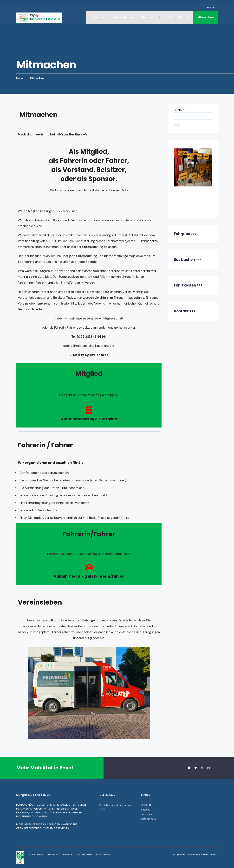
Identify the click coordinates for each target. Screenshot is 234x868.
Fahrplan (182, 234)
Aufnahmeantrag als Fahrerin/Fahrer (89, 576)
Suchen (179, 110)
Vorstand (53, 855)
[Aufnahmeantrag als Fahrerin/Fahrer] (89, 567)
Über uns (147, 17)
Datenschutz (148, 819)
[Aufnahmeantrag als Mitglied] (89, 410)
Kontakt (211, 8)
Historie (184, 17)
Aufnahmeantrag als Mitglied (89, 419)
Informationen (123, 17)
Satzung (146, 810)
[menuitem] (124, 17)
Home (20, 78)
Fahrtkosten (185, 285)
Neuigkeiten (103, 855)
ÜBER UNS (147, 805)
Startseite (100, 17)
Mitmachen (206, 17)
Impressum (147, 814)
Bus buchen (184, 260)
